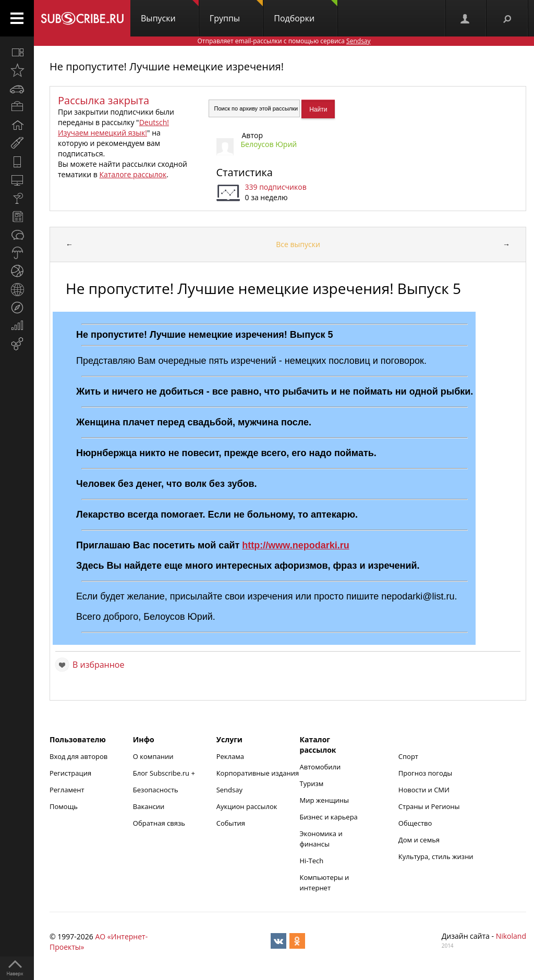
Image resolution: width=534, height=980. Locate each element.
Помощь (64, 806)
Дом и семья (419, 840)
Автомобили (320, 767)
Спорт (408, 756)
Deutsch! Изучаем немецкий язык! (113, 127)
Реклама (230, 756)
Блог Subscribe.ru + (165, 773)
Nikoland (511, 936)
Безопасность (156, 790)
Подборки (306, 12)
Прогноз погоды (425, 773)
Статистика (245, 172)
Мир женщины (325, 800)
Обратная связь (159, 823)
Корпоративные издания (258, 773)
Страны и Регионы (429, 806)
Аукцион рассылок (247, 806)
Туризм (312, 783)
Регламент (67, 790)
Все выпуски (298, 244)
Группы (236, 12)
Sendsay (229, 790)
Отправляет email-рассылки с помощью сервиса (284, 41)
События (231, 823)
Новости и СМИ (424, 790)
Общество (415, 823)
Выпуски (170, 12)
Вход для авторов (78, 756)
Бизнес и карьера (329, 817)
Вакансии (149, 806)
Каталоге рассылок (133, 174)
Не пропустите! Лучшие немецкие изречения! (167, 66)
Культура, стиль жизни (436, 856)
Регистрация (70, 773)
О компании (153, 756)
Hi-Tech (312, 861)
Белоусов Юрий (269, 144)
